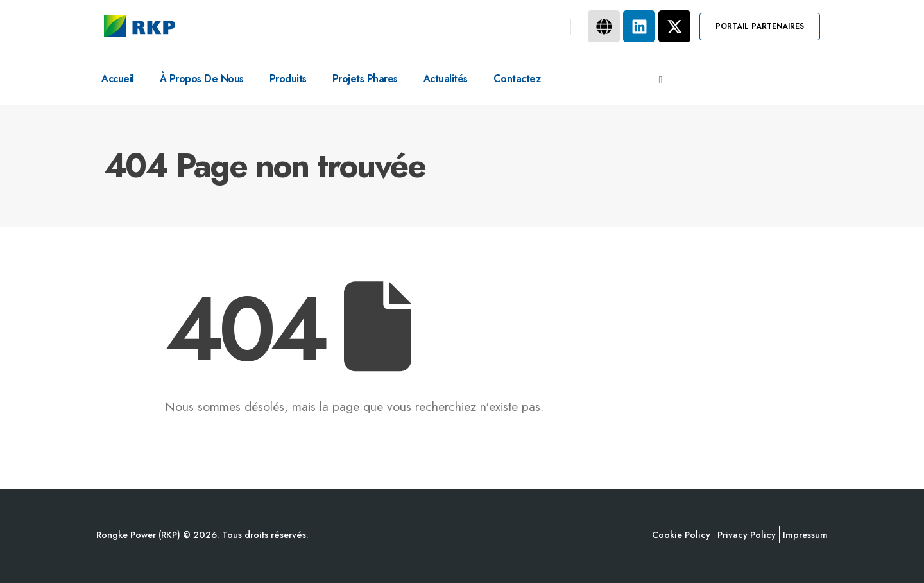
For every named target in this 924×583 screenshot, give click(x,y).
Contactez (517, 79)
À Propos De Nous (202, 79)
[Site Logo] (140, 26)
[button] (760, 27)
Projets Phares (365, 79)
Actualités (446, 79)
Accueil (118, 79)
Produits (288, 79)
